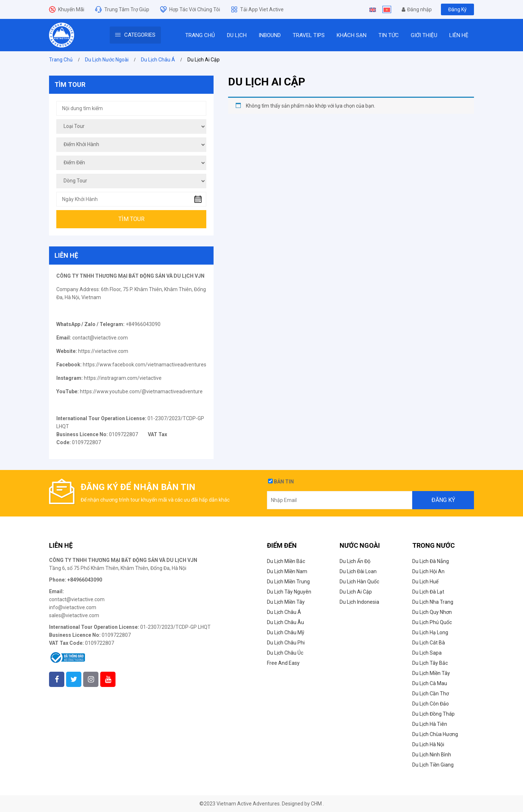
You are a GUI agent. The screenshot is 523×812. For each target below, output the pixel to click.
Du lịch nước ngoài (107, 60)
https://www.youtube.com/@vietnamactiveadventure (141, 391)
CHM (316, 804)
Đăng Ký (457, 9)
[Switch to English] (373, 9)
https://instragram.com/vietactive (123, 378)
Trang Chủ (61, 60)
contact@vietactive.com (100, 338)
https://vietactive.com (103, 351)
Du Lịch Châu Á (158, 60)
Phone (57, 580)
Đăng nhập (417, 9)
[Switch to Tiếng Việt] (387, 9)
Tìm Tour (131, 219)
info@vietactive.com (73, 607)
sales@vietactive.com (74, 615)
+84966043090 (85, 580)
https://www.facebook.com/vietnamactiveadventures (145, 365)
